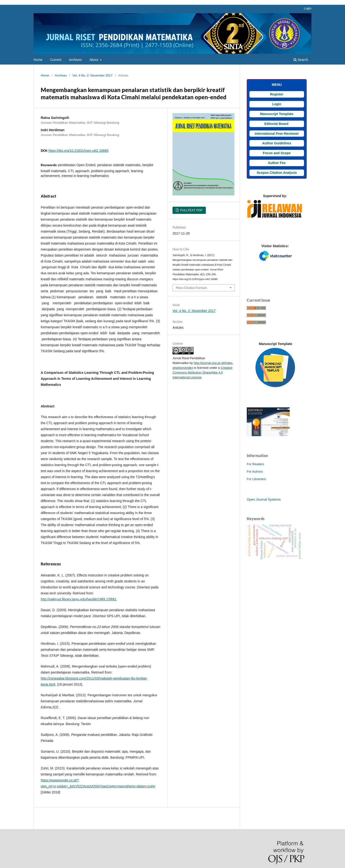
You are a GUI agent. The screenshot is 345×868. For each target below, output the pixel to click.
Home (38, 60)
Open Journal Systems (264, 499)
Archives (75, 60)
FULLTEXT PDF (191, 210)
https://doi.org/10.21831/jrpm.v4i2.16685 (78, 151)
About (94, 60)
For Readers (255, 464)
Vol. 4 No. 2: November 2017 (92, 75)
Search (301, 60)
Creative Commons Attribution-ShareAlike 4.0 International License (202, 372)
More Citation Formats (192, 288)
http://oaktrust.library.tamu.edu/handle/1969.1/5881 (79, 599)
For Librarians (256, 479)
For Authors (255, 472)
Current (56, 60)
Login (308, 8)
